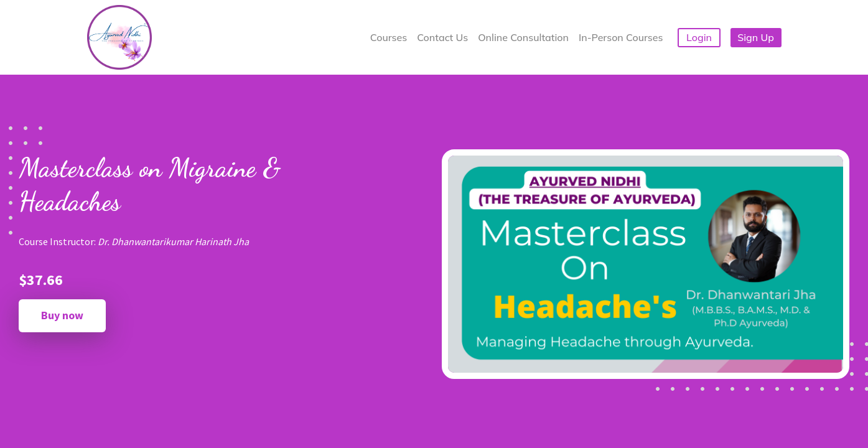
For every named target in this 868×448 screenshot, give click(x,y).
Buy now (62, 315)
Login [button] (699, 37)
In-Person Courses (621, 37)
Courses (389, 37)
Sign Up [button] (756, 37)
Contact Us (442, 37)
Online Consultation (523, 37)
